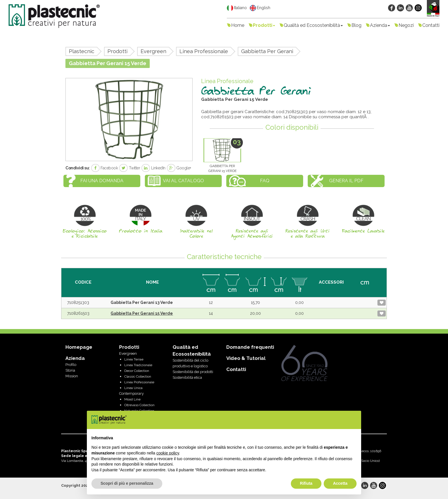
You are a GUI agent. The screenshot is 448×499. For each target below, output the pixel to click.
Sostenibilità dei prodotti (193, 372)
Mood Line (132, 399)
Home (238, 25)
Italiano (237, 8)
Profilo (71, 365)
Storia (70, 370)
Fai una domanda (102, 181)
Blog (356, 25)
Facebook (105, 168)
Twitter (130, 168)
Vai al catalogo (183, 181)
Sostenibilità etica (187, 377)
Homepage (79, 347)
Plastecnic (82, 51)
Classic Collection (138, 376)
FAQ (265, 181)
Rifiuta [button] (306, 483)
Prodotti (264, 25)
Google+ (179, 168)
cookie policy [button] (168, 453)
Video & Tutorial (246, 358)
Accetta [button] (340, 483)
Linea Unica (133, 388)
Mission (72, 376)
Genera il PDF (346, 181)
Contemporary (131, 393)
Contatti (431, 25)
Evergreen (153, 51)
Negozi (406, 25)
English (260, 8)
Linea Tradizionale (138, 365)
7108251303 (78, 302)
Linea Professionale (204, 51)
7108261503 (78, 313)
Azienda (380, 25)
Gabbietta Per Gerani (267, 51)
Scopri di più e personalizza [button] (127, 483)
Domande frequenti (250, 347)
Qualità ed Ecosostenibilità (313, 25)
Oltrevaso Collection (139, 405)
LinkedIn (153, 168)
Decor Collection (137, 371)
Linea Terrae (134, 359)
